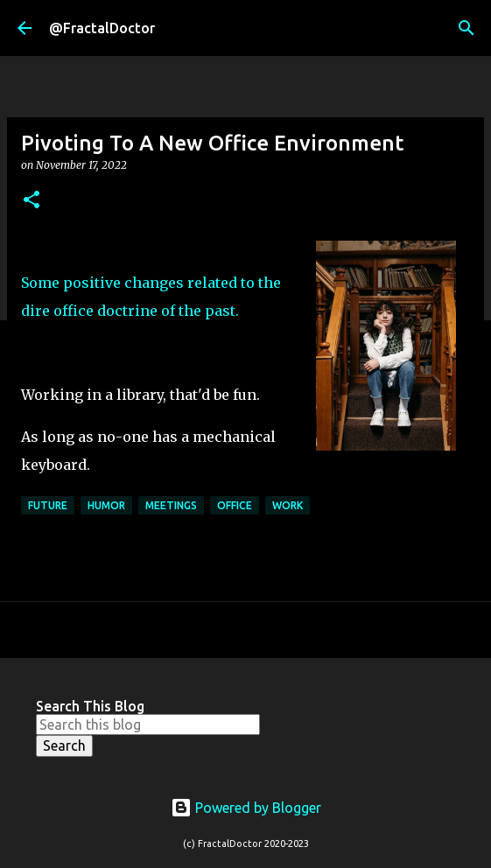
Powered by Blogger (246, 808)
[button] (32, 201)
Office (235, 505)
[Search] (466, 28)
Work (288, 505)
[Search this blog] (148, 724)
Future (48, 505)
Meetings (171, 505)
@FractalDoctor (102, 28)
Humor (106, 505)
